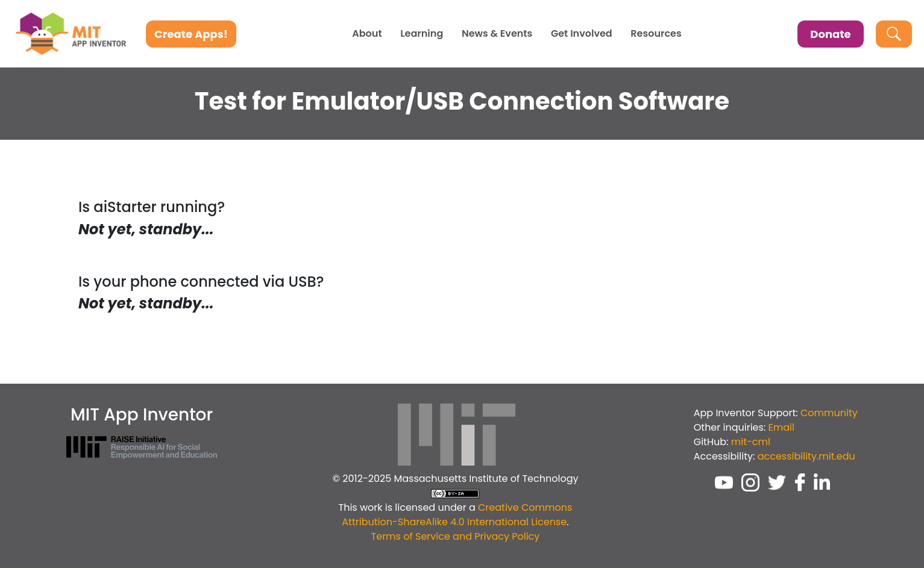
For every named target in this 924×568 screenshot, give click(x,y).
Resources (656, 34)
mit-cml (751, 442)
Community (829, 413)
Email (781, 427)
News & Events (497, 34)
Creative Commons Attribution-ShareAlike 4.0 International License (457, 515)
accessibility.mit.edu (806, 456)
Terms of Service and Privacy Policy (456, 536)
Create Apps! (191, 34)
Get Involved (582, 34)
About (367, 34)
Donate (830, 34)
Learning (422, 34)
